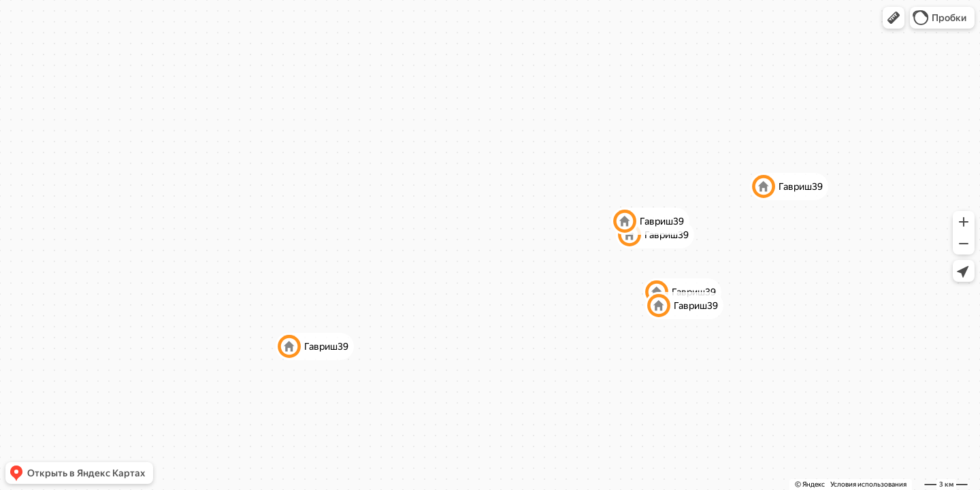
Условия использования (868, 484)
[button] (894, 18)
